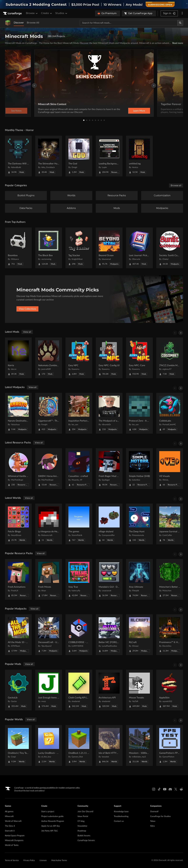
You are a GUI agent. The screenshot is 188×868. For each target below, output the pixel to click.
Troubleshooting (121, 816)
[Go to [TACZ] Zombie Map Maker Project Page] (170, 358)
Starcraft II (10, 831)
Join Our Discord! (85, 812)
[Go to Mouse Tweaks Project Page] (139, 690)
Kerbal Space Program (15, 836)
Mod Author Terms (59, 860)
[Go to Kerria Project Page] (18, 358)
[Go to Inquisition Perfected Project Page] (79, 413)
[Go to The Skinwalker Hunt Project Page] (49, 156)
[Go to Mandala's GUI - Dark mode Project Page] (109, 579)
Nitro (152, 826)
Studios (61, 13)
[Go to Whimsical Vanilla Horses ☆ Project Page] (18, 469)
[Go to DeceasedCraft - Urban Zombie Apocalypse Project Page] (49, 635)
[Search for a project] (129, 23)
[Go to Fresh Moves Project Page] (49, 579)
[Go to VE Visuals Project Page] (170, 469)
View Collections (27, 309)
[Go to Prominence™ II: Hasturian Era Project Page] (170, 635)
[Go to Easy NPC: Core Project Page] (139, 358)
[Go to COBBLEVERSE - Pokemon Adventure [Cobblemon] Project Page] (79, 635)
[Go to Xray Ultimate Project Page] (139, 579)
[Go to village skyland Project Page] (109, 524)
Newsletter (82, 826)
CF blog (81, 821)
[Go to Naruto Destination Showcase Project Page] (18, 413)
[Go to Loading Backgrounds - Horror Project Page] (109, 156)
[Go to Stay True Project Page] (79, 579)
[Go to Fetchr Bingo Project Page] (18, 524)
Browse (32, 13)
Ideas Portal (83, 816)
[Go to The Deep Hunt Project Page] (139, 524)
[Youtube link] (165, 789)
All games (9, 812)
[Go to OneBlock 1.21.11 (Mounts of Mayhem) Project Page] (79, 745)
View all (27, 332)
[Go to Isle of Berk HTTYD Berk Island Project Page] (109, 745)
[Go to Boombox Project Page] (18, 248)
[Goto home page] (13, 13)
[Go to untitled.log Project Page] (139, 156)
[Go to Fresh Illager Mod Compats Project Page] (109, 469)
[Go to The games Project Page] (79, 524)
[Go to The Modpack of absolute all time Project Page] (109, 413)
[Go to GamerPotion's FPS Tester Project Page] (170, 745)
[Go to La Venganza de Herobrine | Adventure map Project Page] (49, 524)
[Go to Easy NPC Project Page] (79, 358)
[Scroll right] (181, 333)
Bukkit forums (84, 836)
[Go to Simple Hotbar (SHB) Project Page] (139, 469)
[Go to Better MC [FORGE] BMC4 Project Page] (109, 635)
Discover (19, 23)
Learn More (139, 111)
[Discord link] (170, 789)
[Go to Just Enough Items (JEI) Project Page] (49, 690)
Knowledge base (121, 812)
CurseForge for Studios (160, 816)
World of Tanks (12, 845)
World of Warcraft (13, 821)
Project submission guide (52, 816)
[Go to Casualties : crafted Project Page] (79, 469)
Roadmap (82, 831)
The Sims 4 (10, 826)
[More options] (182, 13)
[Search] (180, 23)
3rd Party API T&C (50, 831)
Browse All (33, 23)
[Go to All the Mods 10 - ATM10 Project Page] (18, 635)
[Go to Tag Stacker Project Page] (79, 248)
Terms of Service (12, 860)
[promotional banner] (94, 4)
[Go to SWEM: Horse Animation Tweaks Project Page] (49, 469)
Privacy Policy (29, 860)
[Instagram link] (154, 789)
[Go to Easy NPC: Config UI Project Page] (109, 358)
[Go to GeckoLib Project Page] (18, 690)
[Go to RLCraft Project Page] (139, 635)
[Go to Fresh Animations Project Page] (18, 579)
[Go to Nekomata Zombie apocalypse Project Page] (49, 358)
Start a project (48, 812)
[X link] (176, 789)
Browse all (176, 185)
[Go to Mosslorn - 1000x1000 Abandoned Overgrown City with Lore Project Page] (139, 745)
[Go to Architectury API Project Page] (109, 690)
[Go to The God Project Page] (79, 156)
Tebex (153, 821)
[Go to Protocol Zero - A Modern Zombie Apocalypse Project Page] (139, 413)
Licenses (43, 860)
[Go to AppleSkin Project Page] (170, 690)
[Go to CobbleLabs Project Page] (170, 413)
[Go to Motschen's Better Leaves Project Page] (170, 579)
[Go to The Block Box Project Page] (49, 248)
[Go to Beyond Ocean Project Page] (109, 248)
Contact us (119, 821)
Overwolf (154, 812)
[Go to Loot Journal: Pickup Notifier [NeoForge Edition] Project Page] (139, 248)
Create (47, 13)
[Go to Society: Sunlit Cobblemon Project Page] (170, 248)
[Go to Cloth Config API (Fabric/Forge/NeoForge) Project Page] (79, 690)
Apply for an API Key (51, 826)
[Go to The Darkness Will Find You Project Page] (18, 156)
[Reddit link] (181, 789)
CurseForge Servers (86, 840)
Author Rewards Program (53, 821)
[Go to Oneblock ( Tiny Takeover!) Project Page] (18, 745)
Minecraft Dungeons (14, 840)
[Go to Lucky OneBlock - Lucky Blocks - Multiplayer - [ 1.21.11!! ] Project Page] (49, 745)
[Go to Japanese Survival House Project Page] (170, 524)
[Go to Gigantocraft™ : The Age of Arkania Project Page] (49, 413)
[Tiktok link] (159, 789)
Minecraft (9, 816)
